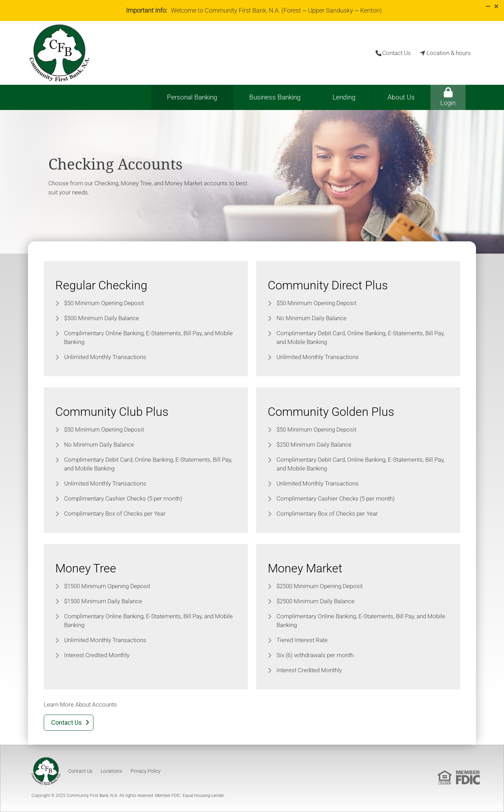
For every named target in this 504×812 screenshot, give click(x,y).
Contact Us (80, 771)
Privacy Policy (146, 771)
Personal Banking (192, 97)
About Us (401, 97)
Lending (344, 97)
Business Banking (275, 97)
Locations (111, 771)
